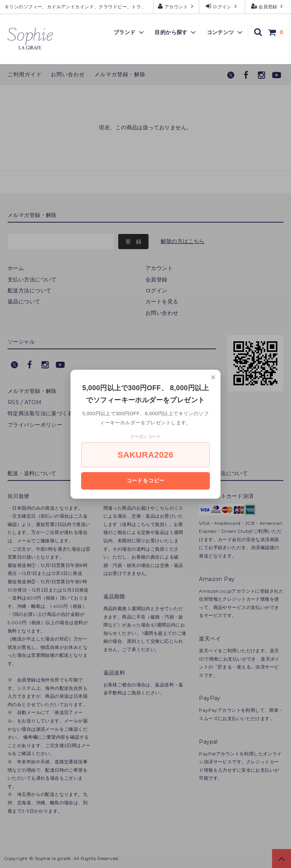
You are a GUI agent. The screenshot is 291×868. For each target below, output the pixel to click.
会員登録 (268, 6)
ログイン (222, 6)
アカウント (176, 6)
